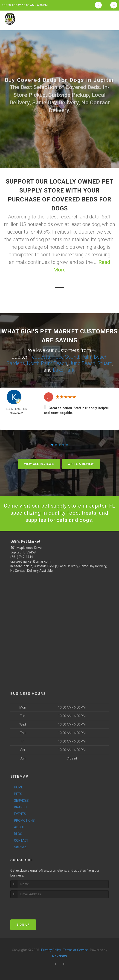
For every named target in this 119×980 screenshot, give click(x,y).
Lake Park (64, 370)
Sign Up (23, 925)
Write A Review (81, 464)
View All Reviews (39, 464)
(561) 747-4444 (22, 557)
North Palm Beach (47, 363)
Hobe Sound (66, 357)
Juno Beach (82, 363)
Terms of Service (75, 950)
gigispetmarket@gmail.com (30, 561)
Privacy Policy (51, 950)
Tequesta (40, 357)
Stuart (105, 363)
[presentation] (35, 907)
